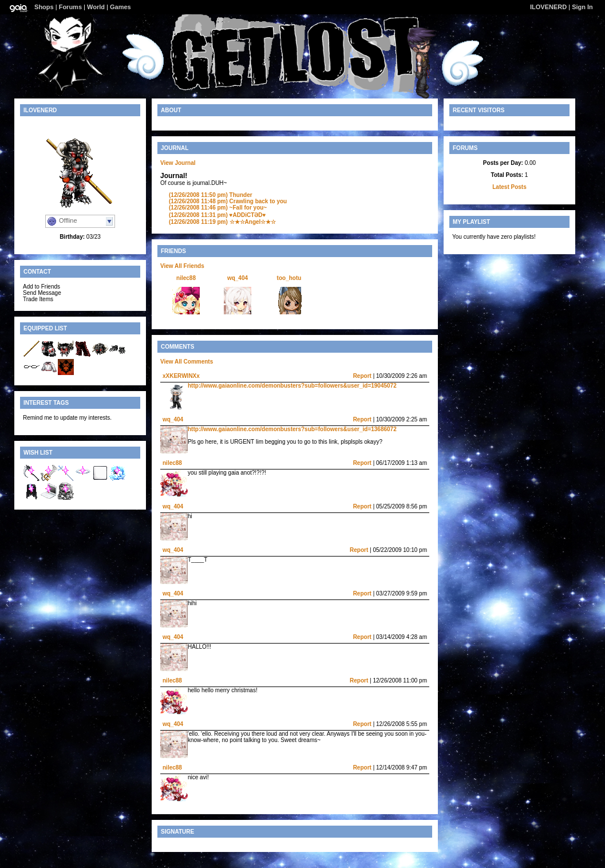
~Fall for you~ (218, 208)
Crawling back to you (228, 201)
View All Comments (187, 362)
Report (362, 376)
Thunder (211, 195)
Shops (44, 7)
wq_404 (238, 278)
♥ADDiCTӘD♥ (218, 215)
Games (120, 7)
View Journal (178, 163)
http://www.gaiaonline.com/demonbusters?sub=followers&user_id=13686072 (292, 429)
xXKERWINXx (181, 376)
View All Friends (182, 266)
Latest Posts (509, 187)
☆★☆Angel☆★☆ (222, 222)
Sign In (582, 7)
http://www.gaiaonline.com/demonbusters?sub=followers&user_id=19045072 (292, 386)
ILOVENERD (548, 7)
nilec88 (186, 278)
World (96, 7)
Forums (70, 7)
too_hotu (289, 278)
